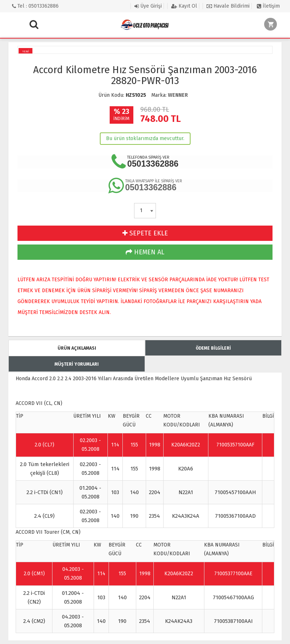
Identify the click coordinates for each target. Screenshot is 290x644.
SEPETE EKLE (145, 233)
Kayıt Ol (184, 6)
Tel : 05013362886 (35, 6)
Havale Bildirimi (228, 6)
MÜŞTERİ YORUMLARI (77, 364)
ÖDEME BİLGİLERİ (213, 348)
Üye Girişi (148, 6)
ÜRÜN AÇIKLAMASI (77, 348)
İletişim (268, 6)
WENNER (178, 95)
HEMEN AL (145, 252)
